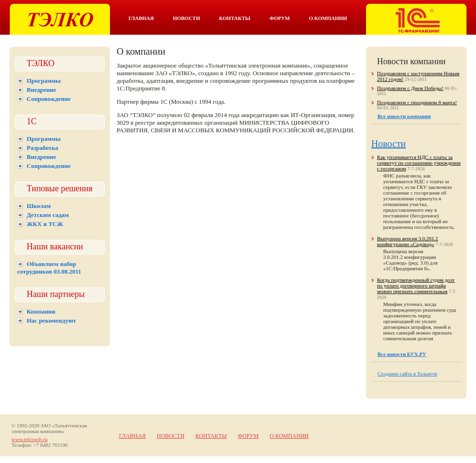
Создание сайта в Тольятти (407, 374)
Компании (41, 311)
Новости (186, 18)
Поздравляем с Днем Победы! (410, 88)
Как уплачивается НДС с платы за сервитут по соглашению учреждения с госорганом (419, 163)
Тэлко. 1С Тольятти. (60, 19)
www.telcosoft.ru (30, 439)
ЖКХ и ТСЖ (45, 224)
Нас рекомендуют (51, 320)
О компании (328, 18)
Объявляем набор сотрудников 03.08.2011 (49, 268)
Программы (44, 81)
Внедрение (41, 90)
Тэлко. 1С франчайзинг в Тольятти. (416, 19)
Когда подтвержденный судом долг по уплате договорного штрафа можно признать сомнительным (416, 286)
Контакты (235, 18)
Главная (141, 18)
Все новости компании (404, 116)
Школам (39, 206)
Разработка (42, 148)
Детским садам (48, 215)
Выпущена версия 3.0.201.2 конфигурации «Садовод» (407, 241)
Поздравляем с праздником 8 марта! (417, 102)
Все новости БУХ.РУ (402, 354)
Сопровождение (49, 99)
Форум (280, 18)
